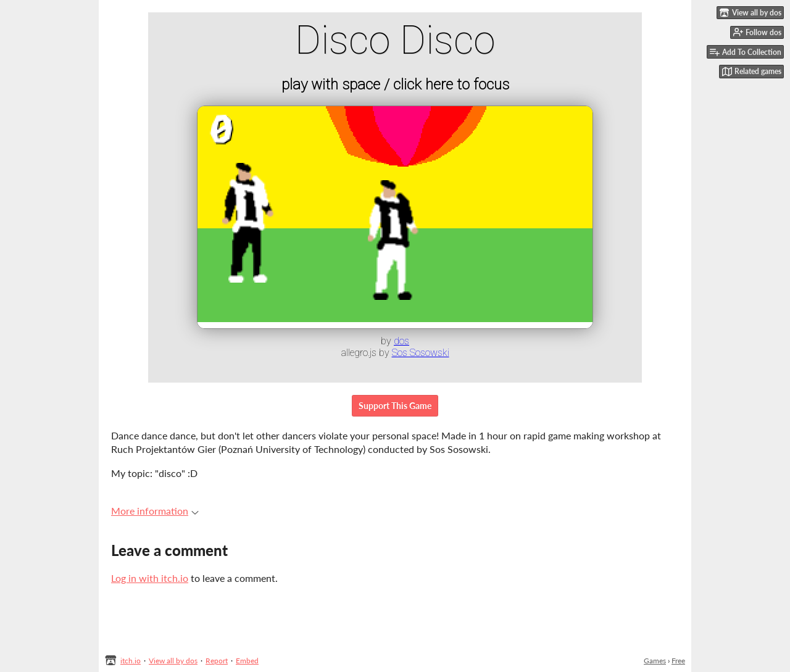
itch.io (131, 661)
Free (678, 661)
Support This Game (395, 406)
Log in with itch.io (150, 578)
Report (217, 661)
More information (155, 511)
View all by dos (173, 661)
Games (655, 661)
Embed (247, 661)
